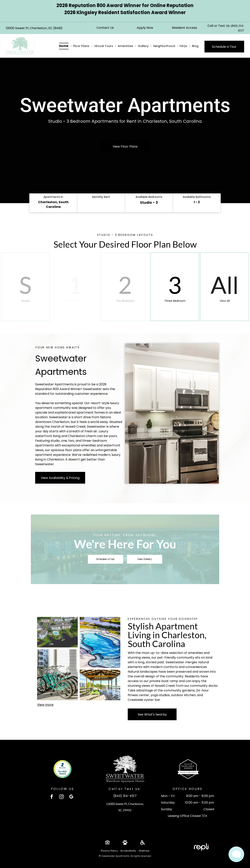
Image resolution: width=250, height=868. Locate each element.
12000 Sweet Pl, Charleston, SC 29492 (34, 28)
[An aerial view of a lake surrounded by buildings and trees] (57, 632)
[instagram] (61, 797)
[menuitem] (64, 46)
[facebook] (52, 797)
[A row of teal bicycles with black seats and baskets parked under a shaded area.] (57, 675)
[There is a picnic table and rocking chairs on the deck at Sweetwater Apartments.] (100, 685)
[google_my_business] (71, 797)
